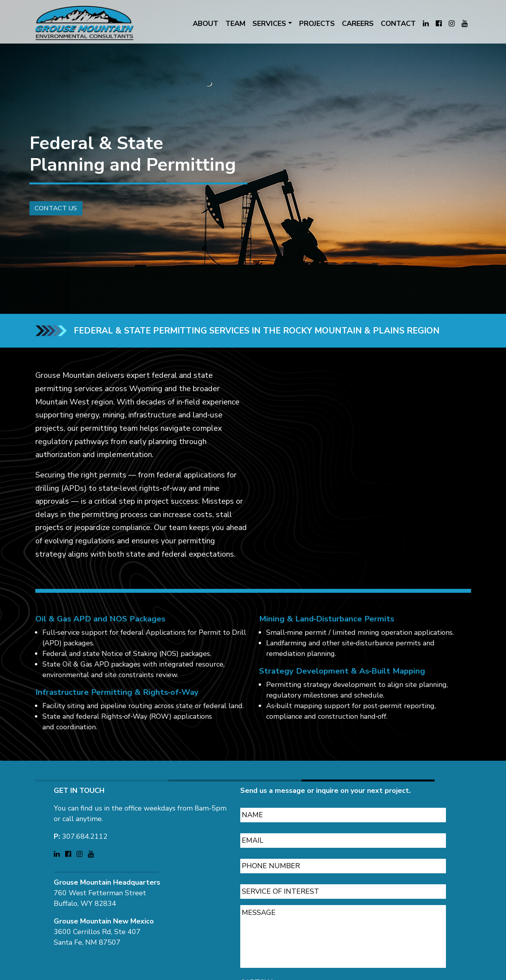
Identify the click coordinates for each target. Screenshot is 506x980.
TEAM (235, 24)
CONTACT (398, 24)
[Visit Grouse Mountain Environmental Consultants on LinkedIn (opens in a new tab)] (426, 24)
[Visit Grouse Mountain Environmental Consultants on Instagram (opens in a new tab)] (452, 24)
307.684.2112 (85, 831)
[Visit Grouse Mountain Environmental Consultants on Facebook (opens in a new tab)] (439, 24)
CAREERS (358, 24)
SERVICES (269, 24)
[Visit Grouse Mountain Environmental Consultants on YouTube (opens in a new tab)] (465, 24)
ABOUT (206, 24)
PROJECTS (317, 24)
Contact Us (53, 215)
